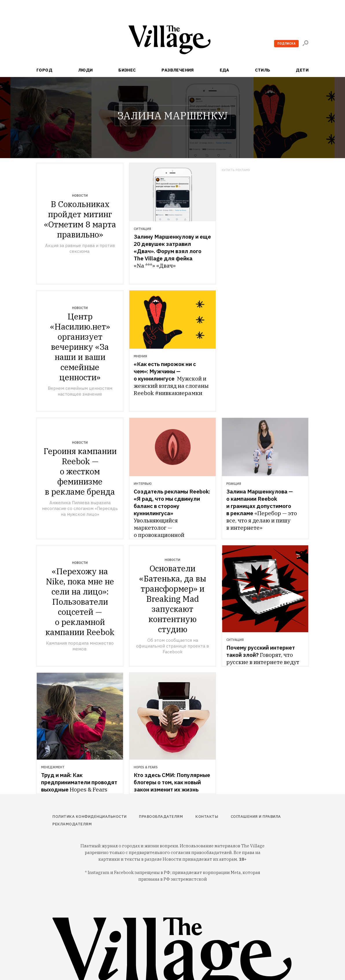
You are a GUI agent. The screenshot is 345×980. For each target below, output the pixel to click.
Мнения (140, 356)
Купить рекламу (236, 170)
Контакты (207, 817)
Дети (302, 70)
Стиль (263, 70)
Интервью (143, 484)
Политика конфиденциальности (90, 817)
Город (44, 70)
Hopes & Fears (146, 767)
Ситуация (142, 229)
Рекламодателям (72, 824)
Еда (224, 70)
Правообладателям (161, 817)
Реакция (234, 484)
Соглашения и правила (256, 817)
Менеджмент (53, 767)
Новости (80, 195)
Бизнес (127, 70)
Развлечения (178, 70)
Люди (86, 70)
